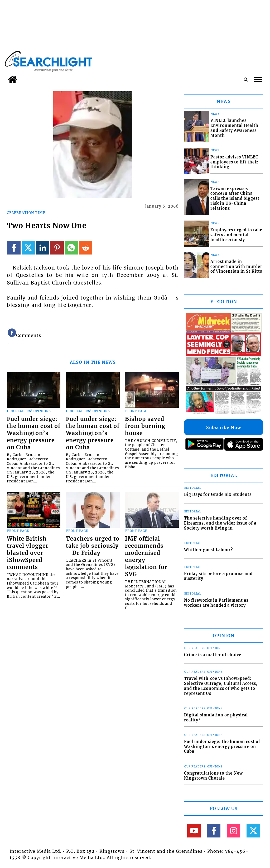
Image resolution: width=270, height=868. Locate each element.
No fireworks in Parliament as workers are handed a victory (216, 603)
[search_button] (246, 79)
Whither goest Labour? (208, 550)
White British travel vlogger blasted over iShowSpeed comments (28, 553)
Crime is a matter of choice (213, 655)
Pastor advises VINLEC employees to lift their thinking (234, 162)
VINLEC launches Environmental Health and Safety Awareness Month (234, 128)
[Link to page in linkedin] (43, 248)
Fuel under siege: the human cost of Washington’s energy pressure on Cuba (34, 433)
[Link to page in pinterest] (57, 248)
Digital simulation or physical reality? (216, 718)
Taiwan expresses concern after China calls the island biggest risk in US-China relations (235, 199)
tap (258, 79)
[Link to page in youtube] (194, 831)
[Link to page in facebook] (14, 248)
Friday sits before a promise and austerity (218, 576)
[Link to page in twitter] (28, 248)
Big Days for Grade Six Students (218, 495)
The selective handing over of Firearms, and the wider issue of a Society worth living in (220, 523)
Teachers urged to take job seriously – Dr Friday (93, 546)
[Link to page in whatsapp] (71, 248)
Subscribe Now (224, 427)
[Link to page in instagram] (233, 831)
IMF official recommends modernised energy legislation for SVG (146, 557)
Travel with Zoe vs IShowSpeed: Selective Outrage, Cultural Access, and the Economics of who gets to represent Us (221, 686)
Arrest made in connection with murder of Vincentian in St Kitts (236, 266)
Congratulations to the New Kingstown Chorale (213, 776)
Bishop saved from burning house (145, 426)
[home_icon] (13, 79)
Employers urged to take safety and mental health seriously (236, 235)
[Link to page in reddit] (86, 248)
